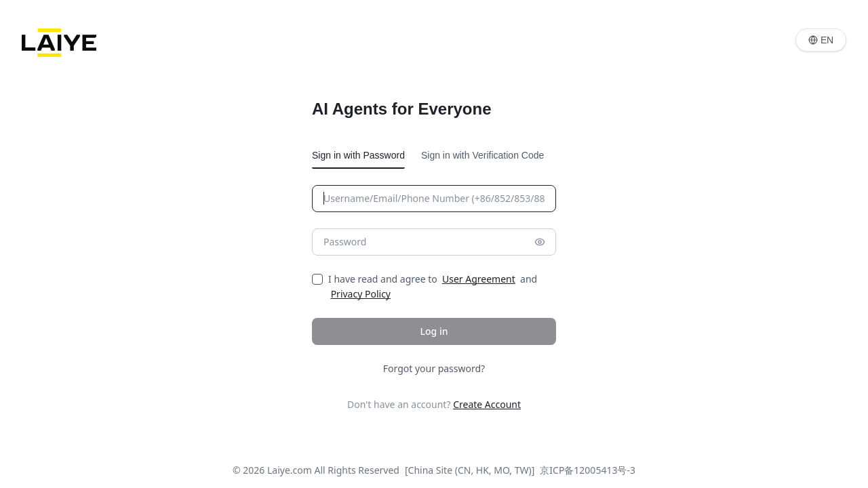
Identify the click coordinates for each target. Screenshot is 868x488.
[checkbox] (317, 279)
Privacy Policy (361, 294)
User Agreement (479, 279)
